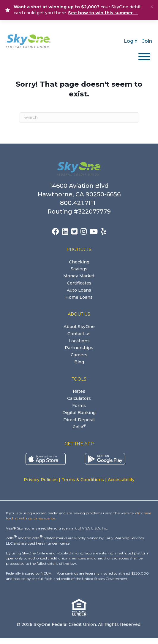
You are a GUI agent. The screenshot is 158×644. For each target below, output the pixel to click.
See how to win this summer (103, 13)
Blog (79, 362)
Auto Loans (79, 290)
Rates (79, 391)
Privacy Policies (41, 480)
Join (147, 41)
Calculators (79, 398)
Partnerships (79, 348)
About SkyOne (79, 327)
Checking (79, 262)
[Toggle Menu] (144, 57)
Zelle (79, 427)
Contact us (79, 334)
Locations (79, 341)
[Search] (79, 118)
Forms (79, 406)
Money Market (79, 276)
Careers (79, 355)
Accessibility (121, 480)
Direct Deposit (79, 420)
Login (131, 41)
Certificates (79, 283)
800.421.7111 (79, 203)
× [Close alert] (152, 7)
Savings (79, 269)
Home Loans (79, 297)
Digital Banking (79, 413)
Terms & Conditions (83, 480)
